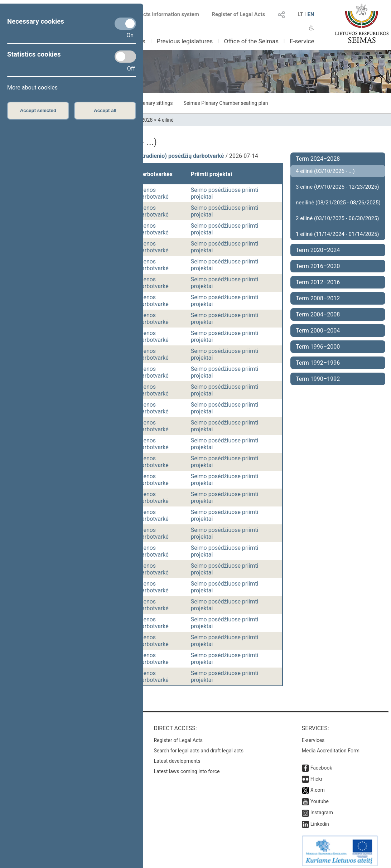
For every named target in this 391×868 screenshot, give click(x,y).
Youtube (320, 798)
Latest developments (177, 757)
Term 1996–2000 (318, 347)
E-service (302, 41)
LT (300, 14)
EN (311, 14)
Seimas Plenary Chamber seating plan (226, 103)
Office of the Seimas (251, 41)
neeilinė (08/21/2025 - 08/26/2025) (338, 203)
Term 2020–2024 (318, 250)
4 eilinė (166, 120)
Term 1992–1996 (318, 363)
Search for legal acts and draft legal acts (199, 747)
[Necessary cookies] (125, 24)
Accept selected (38, 110)
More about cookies (32, 88)
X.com (318, 786)
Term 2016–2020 (318, 266)
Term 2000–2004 (318, 331)
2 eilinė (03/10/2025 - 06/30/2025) (337, 218)
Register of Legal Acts (238, 14)
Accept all (105, 110)
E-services (313, 737)
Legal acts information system (163, 14)
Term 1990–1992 (318, 379)
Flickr (317, 775)
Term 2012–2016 (318, 282)
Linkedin (320, 820)
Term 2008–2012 (318, 298)
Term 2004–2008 (318, 314)
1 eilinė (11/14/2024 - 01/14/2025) (337, 234)
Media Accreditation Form (331, 747)
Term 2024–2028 (318, 159)
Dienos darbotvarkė (153, 193)
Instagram (322, 809)
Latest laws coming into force (187, 768)
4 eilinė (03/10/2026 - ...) (325, 171)
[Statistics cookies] (125, 57)
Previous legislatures (185, 41)
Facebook (321, 764)
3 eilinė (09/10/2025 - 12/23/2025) (337, 187)
